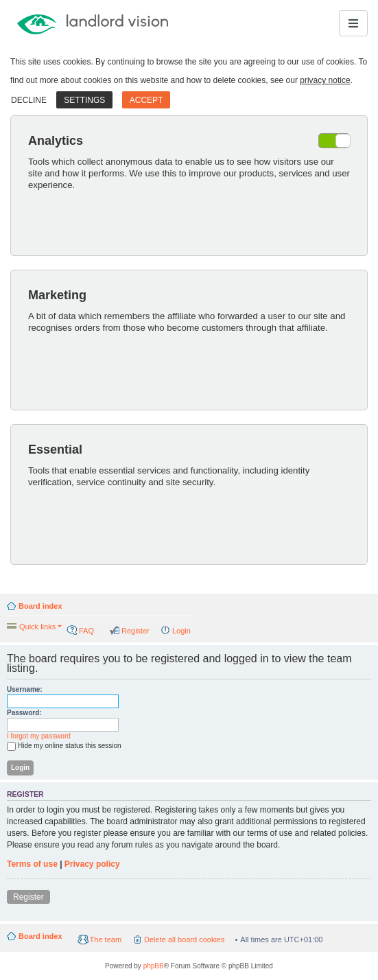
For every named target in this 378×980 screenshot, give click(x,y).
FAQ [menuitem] (86, 631)
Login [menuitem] (181, 631)
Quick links (37, 627)
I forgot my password (39, 736)
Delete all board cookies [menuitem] (184, 940)
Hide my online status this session (64, 746)
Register (28, 897)
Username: (25, 689)
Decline (29, 100)
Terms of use (32, 864)
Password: (24, 713)
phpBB (154, 966)
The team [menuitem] (106, 940)
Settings (84, 100)
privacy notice (325, 80)
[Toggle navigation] (353, 23)
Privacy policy (92, 864)
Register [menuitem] (135, 631)
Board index (40, 606)
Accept (146, 100)
